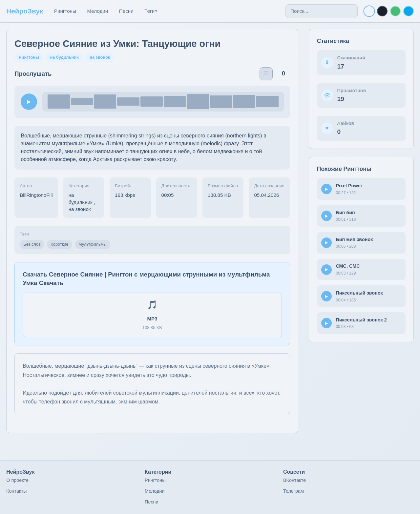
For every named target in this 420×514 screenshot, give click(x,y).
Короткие (59, 244)
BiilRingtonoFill (36, 195)
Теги (151, 11)
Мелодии (97, 11)
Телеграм (294, 491)
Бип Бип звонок (354, 239)
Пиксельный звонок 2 (361, 320)
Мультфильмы (93, 244)
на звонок (100, 57)
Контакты (16, 491)
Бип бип (345, 213)
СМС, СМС (348, 266)
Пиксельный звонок (359, 293)
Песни (126, 11)
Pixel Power (349, 186)
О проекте (17, 480)
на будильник (64, 57)
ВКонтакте (294, 480)
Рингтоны (65, 11)
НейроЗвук (25, 11)
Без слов (32, 244)
